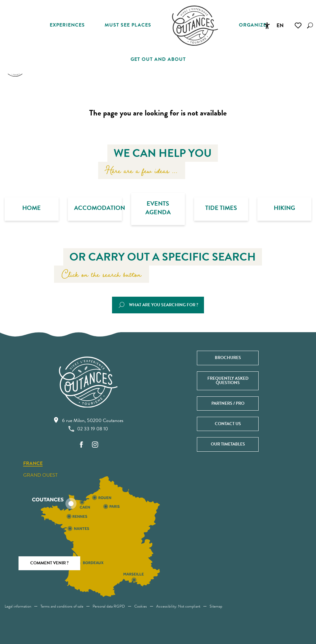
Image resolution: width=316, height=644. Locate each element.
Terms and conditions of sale (62, 606)
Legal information (18, 606)
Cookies (141, 606)
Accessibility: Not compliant (178, 606)
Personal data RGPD (109, 606)
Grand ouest (40, 475)
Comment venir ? (49, 563)
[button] (310, 25)
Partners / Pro (228, 403)
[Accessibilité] (267, 26)
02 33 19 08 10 (88, 429)
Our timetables (228, 444)
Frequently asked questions (228, 381)
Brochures (228, 358)
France (33, 464)
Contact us (228, 424)
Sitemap (216, 606)
